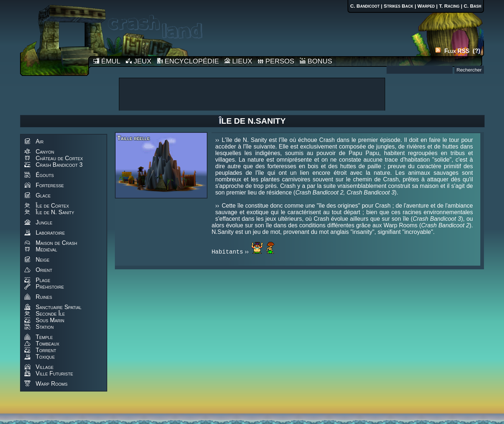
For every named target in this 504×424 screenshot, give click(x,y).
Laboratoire (50, 233)
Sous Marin (50, 320)
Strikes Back (398, 6)
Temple (44, 337)
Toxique (45, 357)
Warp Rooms (52, 384)
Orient (44, 270)
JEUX (139, 61)
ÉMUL (107, 61)
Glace (43, 195)
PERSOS (276, 61)
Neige (43, 260)
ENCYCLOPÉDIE (188, 61)
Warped (426, 6)
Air (40, 141)
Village (45, 367)
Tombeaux (48, 344)
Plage (43, 280)
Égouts (45, 175)
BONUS (316, 61)
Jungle (44, 222)
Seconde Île (50, 314)
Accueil (54, 38)
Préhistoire (50, 287)
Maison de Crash (57, 243)
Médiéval (46, 249)
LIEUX (238, 61)
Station (45, 327)
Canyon (45, 152)
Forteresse (50, 185)
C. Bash (472, 6)
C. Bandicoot (365, 6)
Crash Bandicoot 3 (59, 165)
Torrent (46, 350)
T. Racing (449, 6)
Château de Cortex (59, 158)
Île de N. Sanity (55, 212)
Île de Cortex (52, 206)
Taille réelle (133, 138)
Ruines (44, 297)
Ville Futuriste (55, 373)
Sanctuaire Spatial (59, 307)
